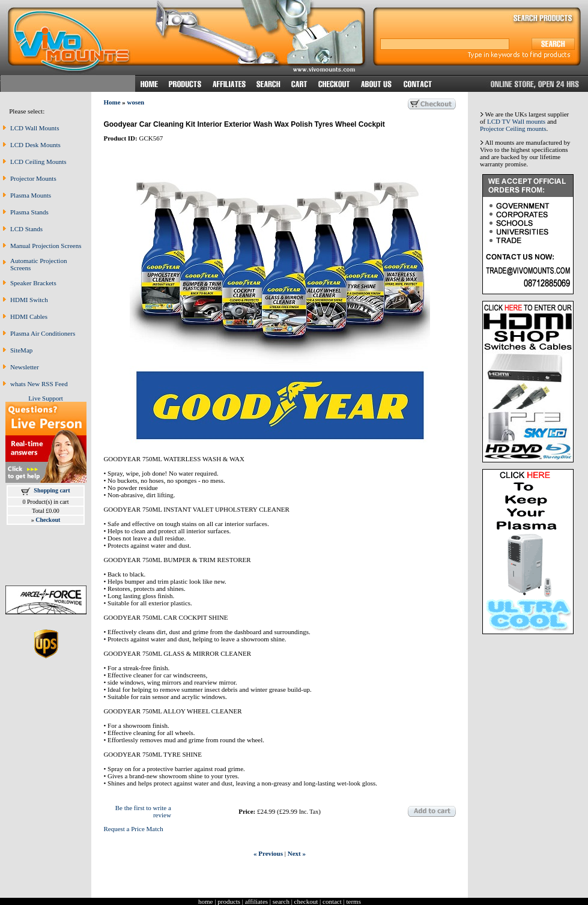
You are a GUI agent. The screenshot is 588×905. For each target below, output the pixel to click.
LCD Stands (26, 229)
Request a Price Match (133, 829)
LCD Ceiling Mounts (38, 162)
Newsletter (25, 367)
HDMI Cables (29, 316)
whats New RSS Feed (39, 384)
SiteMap (21, 350)
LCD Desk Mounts (35, 145)
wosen (136, 102)
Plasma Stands (29, 212)
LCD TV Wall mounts (516, 121)
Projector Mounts (33, 178)
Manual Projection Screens (46, 246)
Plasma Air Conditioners (43, 333)
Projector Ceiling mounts (513, 129)
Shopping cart (52, 490)
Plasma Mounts (31, 195)
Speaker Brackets (33, 283)
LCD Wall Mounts (35, 128)
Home (112, 102)
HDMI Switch (29, 300)
